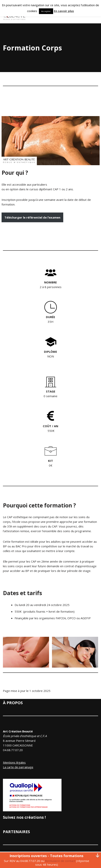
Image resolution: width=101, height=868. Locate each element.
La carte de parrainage (18, 767)
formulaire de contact (60, 861)
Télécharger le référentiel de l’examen (32, 217)
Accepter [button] (46, 11)
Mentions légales (14, 762)
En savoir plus (64, 11)
